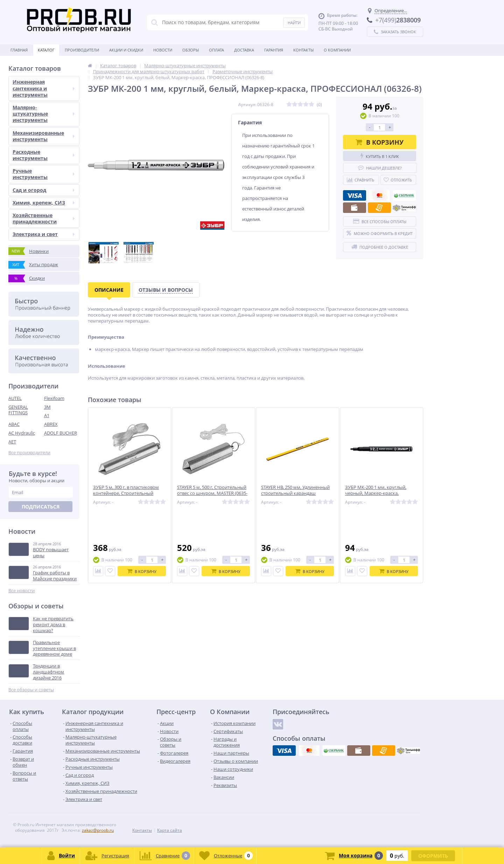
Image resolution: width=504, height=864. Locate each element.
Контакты (303, 50)
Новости (163, 50)
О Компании (337, 50)
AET (12, 442)
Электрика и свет (44, 234)
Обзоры (191, 50)
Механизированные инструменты (44, 136)
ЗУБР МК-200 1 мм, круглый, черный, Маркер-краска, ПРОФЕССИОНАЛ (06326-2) (376, 493)
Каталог (46, 50)
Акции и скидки (126, 50)
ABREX (51, 424)
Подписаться (41, 507)
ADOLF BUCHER (61, 433)
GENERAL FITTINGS (18, 410)
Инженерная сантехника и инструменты (44, 88)
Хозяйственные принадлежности (44, 218)
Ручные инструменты (44, 174)
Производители (82, 50)
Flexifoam (54, 398)
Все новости (22, 591)
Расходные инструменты (44, 155)
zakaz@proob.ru (98, 830)
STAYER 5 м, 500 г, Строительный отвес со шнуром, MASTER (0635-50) (212, 493)
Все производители (29, 453)
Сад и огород (44, 190)
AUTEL (15, 398)
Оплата (216, 50)
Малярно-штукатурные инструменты (44, 114)
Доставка (244, 50)
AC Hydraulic (22, 433)
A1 (47, 415)
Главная (19, 50)
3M (47, 407)
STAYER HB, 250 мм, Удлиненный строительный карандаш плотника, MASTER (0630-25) (295, 493)
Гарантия (274, 50)
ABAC (14, 424)
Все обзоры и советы (31, 690)
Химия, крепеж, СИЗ (44, 203)
